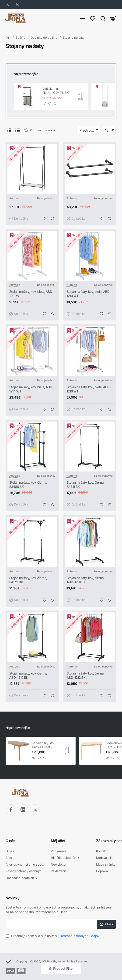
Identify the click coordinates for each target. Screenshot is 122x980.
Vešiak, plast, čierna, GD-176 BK (56, 91)
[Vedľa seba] (9, 130)
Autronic (15, 198)
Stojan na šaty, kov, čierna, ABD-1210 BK (28, 675)
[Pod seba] (18, 130)
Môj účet (58, 841)
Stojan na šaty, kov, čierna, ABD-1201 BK (86, 580)
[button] (44, 104)
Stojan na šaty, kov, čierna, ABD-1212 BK (86, 675)
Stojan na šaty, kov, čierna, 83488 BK (28, 485)
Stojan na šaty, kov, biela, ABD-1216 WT (89, 389)
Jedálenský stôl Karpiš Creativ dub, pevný (43, 745)
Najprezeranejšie (26, 74)
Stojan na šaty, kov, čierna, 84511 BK (86, 485)
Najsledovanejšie (18, 728)
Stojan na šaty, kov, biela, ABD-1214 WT (31, 389)
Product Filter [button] (63, 968)
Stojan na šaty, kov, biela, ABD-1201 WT (31, 294)
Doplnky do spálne (44, 38)
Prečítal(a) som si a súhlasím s (53, 936)
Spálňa (20, 38)
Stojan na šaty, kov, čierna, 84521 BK (28, 580)
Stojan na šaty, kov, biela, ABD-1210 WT (89, 294)
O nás (10, 841)
